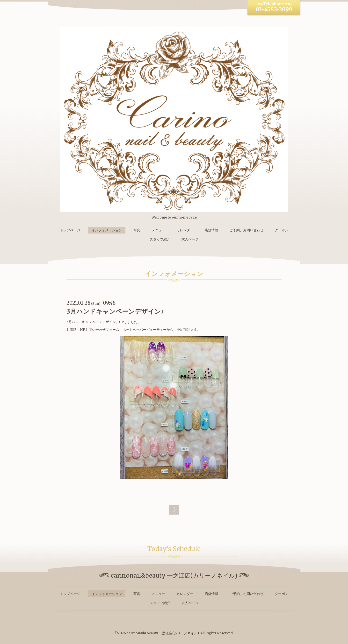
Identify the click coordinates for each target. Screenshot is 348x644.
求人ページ (190, 239)
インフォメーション (107, 230)
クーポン (282, 230)
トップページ (70, 230)
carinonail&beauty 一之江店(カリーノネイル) (163, 633)
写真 (137, 230)
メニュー (158, 230)
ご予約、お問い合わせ (246, 230)
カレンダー (185, 230)
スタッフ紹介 (160, 239)
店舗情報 (211, 230)
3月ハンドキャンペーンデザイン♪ (115, 311)
